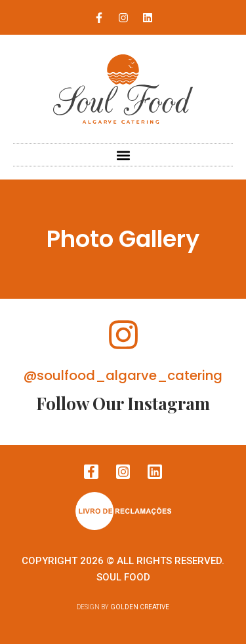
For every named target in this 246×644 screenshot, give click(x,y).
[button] (123, 155)
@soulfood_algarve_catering (123, 375)
